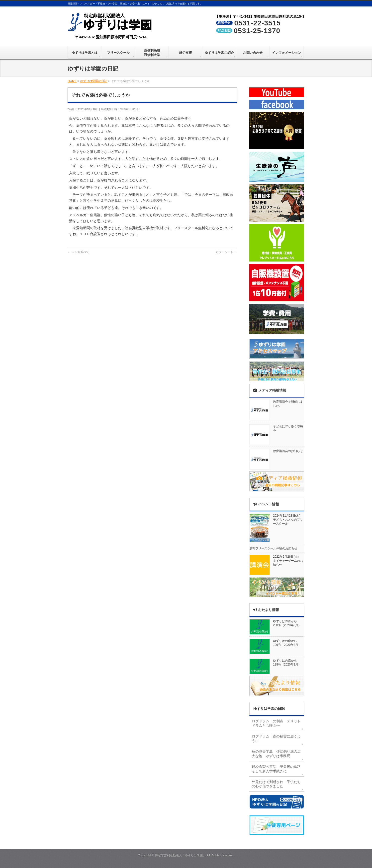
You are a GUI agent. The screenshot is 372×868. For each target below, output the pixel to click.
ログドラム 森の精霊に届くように (276, 738)
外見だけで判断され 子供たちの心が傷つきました (276, 784)
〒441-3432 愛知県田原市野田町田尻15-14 (111, 37)
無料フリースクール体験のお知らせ (273, 548)
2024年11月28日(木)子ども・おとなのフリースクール (288, 520)
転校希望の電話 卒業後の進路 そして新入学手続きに (278, 769)
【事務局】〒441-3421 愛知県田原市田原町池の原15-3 (260, 16)
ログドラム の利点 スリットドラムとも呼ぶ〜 (276, 723)
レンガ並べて (78, 252)
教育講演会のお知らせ (288, 451)
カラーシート (226, 252)
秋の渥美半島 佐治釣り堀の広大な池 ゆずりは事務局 (276, 754)
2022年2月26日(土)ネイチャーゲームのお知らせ (288, 561)
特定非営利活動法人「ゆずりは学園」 (180, 855)
